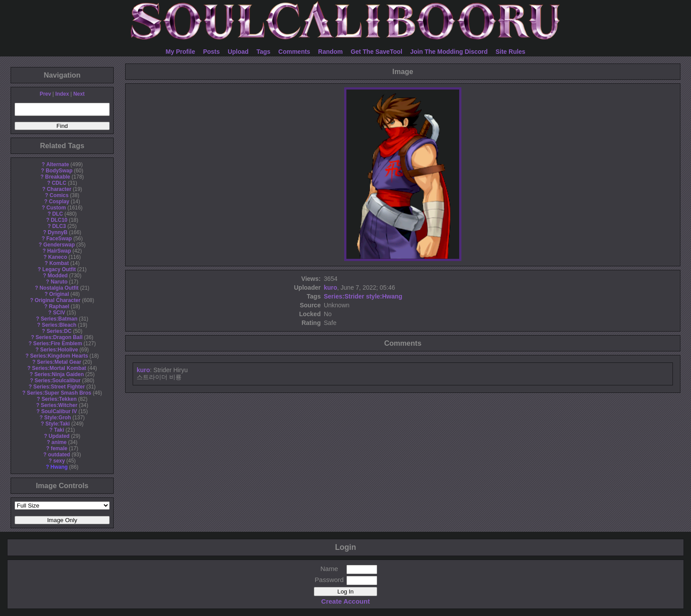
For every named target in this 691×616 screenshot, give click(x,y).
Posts (212, 52)
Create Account (345, 601)
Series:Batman (59, 319)
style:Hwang (384, 296)
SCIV (59, 313)
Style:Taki (58, 424)
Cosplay (59, 202)
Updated (59, 436)
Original (59, 294)
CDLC (59, 183)
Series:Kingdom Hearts (59, 356)
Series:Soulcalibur (58, 381)
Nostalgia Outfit (59, 288)
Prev (45, 94)
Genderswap (59, 245)
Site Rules (510, 52)
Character (59, 189)
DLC (58, 214)
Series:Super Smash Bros (59, 393)
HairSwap (59, 251)
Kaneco (58, 257)
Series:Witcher (59, 405)
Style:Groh (58, 418)
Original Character (58, 300)
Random (331, 52)
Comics (59, 195)
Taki (59, 430)
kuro (331, 287)
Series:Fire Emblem (58, 343)
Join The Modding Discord (449, 52)
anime (59, 442)
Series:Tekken (59, 399)
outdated (59, 455)
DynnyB (58, 232)
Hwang (59, 467)
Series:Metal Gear (59, 362)
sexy (59, 461)
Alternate (58, 164)
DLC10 (59, 220)
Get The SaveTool (377, 52)
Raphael (59, 306)
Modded (58, 276)
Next (79, 94)
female (59, 448)
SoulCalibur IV (59, 411)
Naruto (59, 282)
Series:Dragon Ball (59, 337)
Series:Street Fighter (59, 387)
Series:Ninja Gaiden (59, 374)
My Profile (180, 52)
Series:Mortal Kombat (59, 368)
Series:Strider (344, 296)
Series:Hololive (59, 350)
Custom (56, 208)
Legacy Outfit (59, 269)
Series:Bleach (59, 325)
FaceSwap (59, 239)
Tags (264, 52)
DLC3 (59, 226)
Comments (294, 52)
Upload (238, 52)
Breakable (58, 177)
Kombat (59, 263)
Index (62, 94)
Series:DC (59, 331)
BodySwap (59, 171)
